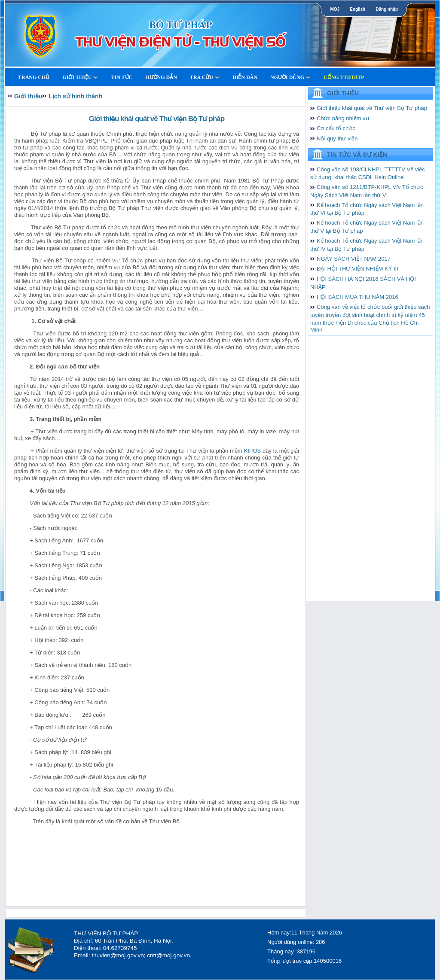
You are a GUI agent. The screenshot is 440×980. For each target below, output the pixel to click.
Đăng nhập (387, 9)
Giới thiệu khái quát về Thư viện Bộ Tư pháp (372, 108)
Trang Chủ (34, 77)
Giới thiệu (80, 77)
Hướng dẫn (161, 77)
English (357, 9)
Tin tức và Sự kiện (357, 155)
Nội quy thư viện (337, 138)
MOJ (335, 9)
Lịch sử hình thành (75, 96)
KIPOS (252, 451)
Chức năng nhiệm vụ (343, 118)
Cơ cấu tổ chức (336, 128)
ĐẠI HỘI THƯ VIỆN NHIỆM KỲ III (357, 269)
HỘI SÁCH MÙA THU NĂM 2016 (357, 297)
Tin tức (122, 77)
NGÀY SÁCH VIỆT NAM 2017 (354, 259)
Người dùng (290, 77)
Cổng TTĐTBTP (344, 77)
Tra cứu (205, 77)
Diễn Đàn (245, 77)
